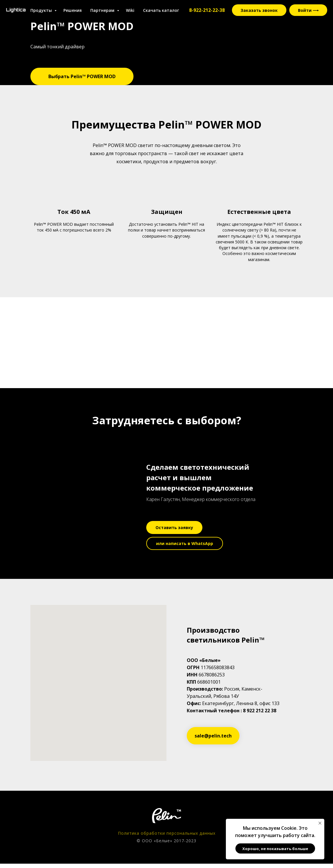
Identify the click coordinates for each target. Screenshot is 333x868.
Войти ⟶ (308, 10)
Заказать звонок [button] (259, 10)
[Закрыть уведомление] (320, 823)
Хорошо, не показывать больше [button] (275, 849)
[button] (174, 527)
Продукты (42, 10)
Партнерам (103, 10)
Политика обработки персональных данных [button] (167, 833)
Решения (73, 10)
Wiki (130, 10)
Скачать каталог (161, 10)
